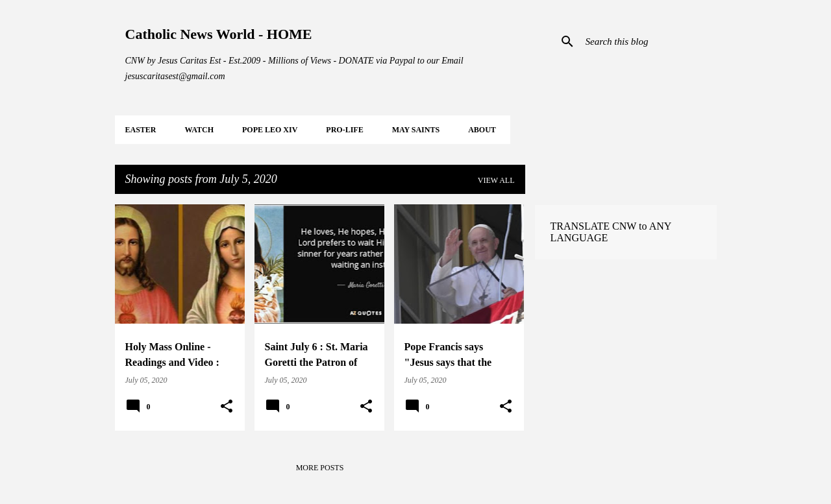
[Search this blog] (649, 42)
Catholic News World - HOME (219, 34)
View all (496, 180)
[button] (227, 407)
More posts (320, 468)
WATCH (199, 130)
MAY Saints (416, 130)
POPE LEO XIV (270, 130)
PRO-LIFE (344, 130)
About (482, 130)
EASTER (141, 130)
